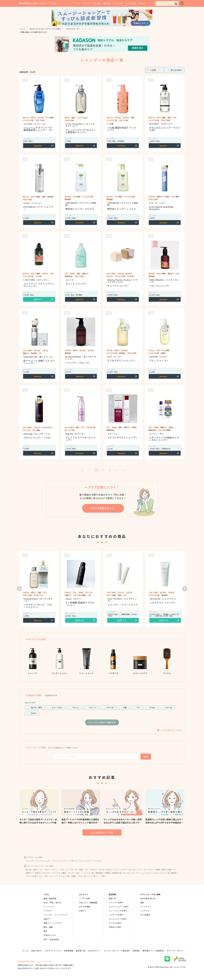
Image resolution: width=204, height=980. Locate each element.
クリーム (140, 873)
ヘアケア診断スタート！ (103, 508)
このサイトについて (53, 951)
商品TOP (112, 898)
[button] (176, 4)
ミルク (148, 873)
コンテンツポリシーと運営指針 (117, 951)
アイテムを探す (115, 923)
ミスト (163, 873)
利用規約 (136, 951)
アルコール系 (73, 873)
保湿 (164, 870)
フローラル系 (31, 876)
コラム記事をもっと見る (102, 832)
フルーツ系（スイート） (49, 876)
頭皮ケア (29, 873)
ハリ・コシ (142, 870)
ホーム (22, 29)
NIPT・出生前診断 (51, 939)
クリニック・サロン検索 (92, 3)
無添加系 (99, 873)
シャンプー (30, 861)
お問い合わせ (36, 951)
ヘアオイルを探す (116, 915)
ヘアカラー (48, 911)
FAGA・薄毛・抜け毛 (52, 903)
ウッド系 (92, 876)
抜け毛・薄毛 (36, 708)
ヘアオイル (72, 861)
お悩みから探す (115, 927)
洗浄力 (38, 873)
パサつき (110, 708)
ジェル (155, 873)
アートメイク (49, 907)
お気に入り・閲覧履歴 (88, 903)
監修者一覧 (81, 951)
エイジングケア (120, 870)
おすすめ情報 (130, 3)
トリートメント (60, 861)
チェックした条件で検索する (102, 722)
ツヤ (53, 873)
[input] (167, 3)
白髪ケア (171, 870)
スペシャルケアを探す (118, 919)
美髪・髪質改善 (50, 898)
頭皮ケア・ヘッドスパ (53, 923)
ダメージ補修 (154, 870)
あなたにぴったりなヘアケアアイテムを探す (45, 29)
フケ (138, 708)
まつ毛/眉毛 (145, 915)
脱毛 (45, 931)
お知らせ (141, 3)
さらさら (46, 873)
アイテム (97, 861)
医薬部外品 (117, 873)
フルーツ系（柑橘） (69, 876)
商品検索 (107, 3)
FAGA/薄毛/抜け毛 (148, 898)
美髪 (142, 903)
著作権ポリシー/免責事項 (153, 951)
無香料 (174, 873)
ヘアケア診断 (118, 3)
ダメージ (93, 708)
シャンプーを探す (116, 903)
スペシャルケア (85, 861)
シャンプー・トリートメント (55, 915)
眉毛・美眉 (48, 927)
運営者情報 (69, 951)
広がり (34, 713)
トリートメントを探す (118, 911)
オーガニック (129, 873)
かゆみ (152, 708)
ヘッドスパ (145, 911)
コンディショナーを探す (119, 907)
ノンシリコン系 (87, 873)
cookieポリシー (95, 951)
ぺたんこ (76, 708)
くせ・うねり (57, 708)
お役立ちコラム (50, 935)
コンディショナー (44, 861)
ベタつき (168, 708)
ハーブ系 (101, 876)
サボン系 (83, 876)
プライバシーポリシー (175, 951)
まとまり (132, 870)
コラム (78, 3)
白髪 (125, 708)
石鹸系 (108, 873)
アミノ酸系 (62, 873)
